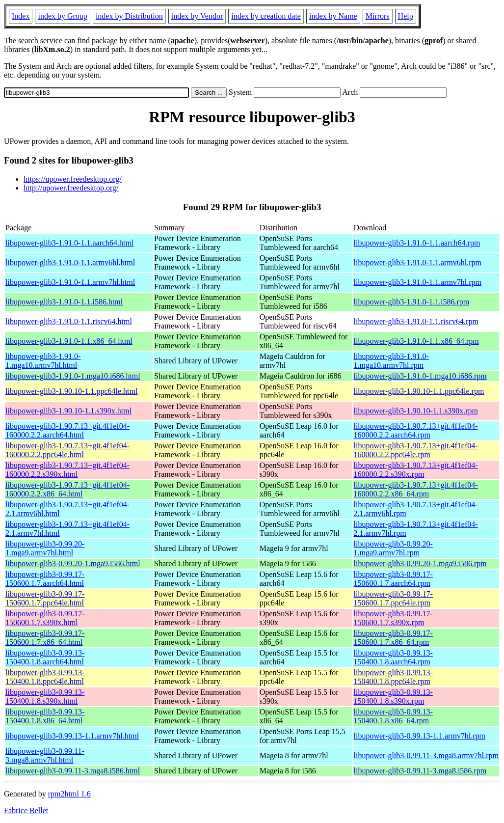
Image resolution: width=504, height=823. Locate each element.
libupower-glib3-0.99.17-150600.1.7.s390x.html (45, 618)
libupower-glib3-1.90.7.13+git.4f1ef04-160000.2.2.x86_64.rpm (416, 489)
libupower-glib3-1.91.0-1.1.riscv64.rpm (416, 321)
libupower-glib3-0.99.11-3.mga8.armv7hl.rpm (426, 755)
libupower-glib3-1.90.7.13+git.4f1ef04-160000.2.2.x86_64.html (67, 489)
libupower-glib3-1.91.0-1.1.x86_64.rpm (416, 341)
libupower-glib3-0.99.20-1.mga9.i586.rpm (420, 563)
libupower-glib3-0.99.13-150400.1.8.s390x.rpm (393, 697)
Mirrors (378, 16)
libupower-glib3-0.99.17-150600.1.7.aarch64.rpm (393, 579)
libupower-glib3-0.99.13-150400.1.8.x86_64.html (45, 716)
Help (406, 16)
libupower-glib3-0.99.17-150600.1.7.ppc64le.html (45, 598)
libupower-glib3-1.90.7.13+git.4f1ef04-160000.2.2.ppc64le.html (67, 450)
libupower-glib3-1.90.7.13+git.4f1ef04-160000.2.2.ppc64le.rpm (416, 450)
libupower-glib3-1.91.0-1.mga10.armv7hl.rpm (391, 361)
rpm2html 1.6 (69, 794)
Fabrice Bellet (26, 810)
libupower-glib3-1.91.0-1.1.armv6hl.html (70, 262)
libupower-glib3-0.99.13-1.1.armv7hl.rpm (420, 736)
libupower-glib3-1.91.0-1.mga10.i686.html (73, 376)
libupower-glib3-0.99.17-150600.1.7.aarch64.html (45, 579)
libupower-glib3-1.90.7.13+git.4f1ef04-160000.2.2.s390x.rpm (416, 470)
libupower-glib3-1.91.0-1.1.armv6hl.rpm (418, 262)
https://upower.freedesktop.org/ (73, 179)
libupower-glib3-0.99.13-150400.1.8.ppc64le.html (45, 677)
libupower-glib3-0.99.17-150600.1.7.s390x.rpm (393, 618)
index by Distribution (129, 16)
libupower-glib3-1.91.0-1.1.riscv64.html (69, 321)
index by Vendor (197, 16)
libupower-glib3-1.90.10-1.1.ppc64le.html (71, 391)
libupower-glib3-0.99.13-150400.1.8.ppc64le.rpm (393, 677)
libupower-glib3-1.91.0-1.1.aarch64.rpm (417, 243)
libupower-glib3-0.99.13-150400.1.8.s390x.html (45, 697)
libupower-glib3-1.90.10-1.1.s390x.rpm (416, 411)
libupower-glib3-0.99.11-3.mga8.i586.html (73, 771)
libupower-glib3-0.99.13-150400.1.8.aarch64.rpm (393, 657)
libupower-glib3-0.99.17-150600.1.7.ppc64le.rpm (393, 598)
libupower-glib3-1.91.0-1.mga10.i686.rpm (420, 376)
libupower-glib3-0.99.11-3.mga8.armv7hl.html (45, 755)
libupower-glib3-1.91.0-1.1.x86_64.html (69, 341)
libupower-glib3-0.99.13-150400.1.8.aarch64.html (45, 657)
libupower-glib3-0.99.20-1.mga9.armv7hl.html (45, 548)
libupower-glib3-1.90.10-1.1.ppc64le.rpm (419, 391)
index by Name (333, 16)
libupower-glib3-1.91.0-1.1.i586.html (64, 302)
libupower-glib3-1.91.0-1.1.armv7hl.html (70, 282)
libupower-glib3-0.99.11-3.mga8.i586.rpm (420, 771)
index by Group (62, 16)
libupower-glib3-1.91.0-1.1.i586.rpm (412, 302)
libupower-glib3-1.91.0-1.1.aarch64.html (69, 243)
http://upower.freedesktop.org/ (71, 188)
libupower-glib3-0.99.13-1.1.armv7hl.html (72, 736)
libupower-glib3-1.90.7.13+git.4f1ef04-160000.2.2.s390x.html (67, 470)
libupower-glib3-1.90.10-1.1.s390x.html (68, 411)
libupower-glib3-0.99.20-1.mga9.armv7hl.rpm (393, 548)
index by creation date (266, 16)
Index (21, 16)
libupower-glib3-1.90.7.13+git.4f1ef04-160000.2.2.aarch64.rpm (416, 430)
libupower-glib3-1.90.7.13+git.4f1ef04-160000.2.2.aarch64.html (67, 430)
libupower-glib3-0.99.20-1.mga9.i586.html (73, 563)
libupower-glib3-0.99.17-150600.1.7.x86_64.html (45, 638)
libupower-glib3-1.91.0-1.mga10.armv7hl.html (43, 361)
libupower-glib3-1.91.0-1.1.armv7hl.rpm (418, 282)
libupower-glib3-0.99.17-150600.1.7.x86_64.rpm (393, 638)
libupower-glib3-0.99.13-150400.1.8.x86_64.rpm (393, 716)
